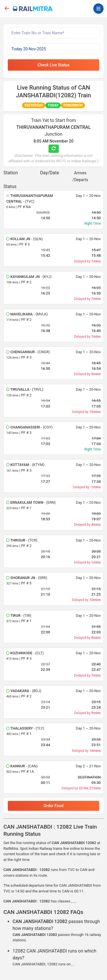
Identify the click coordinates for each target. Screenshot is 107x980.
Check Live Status (54, 65)
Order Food (54, 806)
